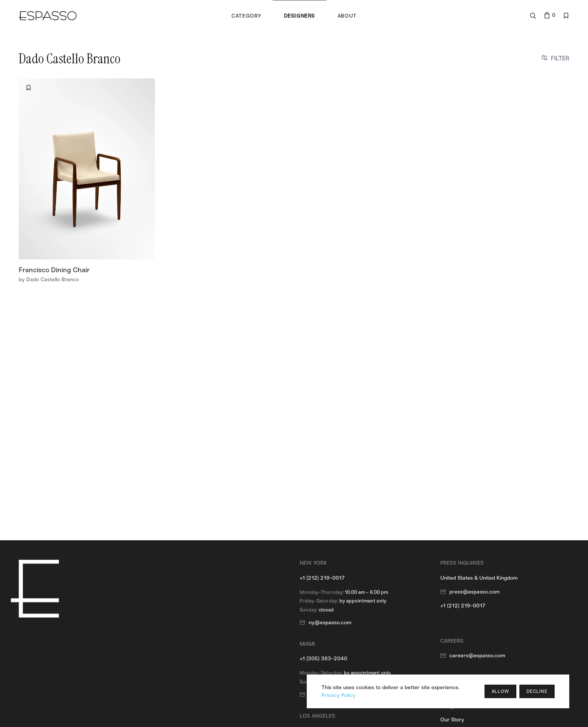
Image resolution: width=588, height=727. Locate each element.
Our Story (452, 720)
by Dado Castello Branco (49, 280)
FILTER (560, 58)
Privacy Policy (338, 695)
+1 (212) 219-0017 (322, 578)
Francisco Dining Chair (54, 270)
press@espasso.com (474, 592)
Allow (500, 691)
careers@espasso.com (477, 656)
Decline (537, 691)
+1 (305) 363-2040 (323, 659)
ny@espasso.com (330, 623)
